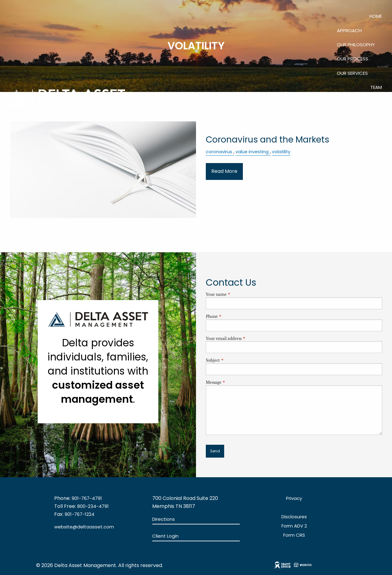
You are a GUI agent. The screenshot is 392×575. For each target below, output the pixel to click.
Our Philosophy (356, 45)
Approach (349, 30)
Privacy (294, 498)
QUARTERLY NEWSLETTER (350, 105)
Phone (232, 316)
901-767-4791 (87, 498)
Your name (236, 294)
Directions (164, 519)
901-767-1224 (79, 514)
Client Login (367, 180)
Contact (371, 152)
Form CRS (294, 535)
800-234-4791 (93, 506)
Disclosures (294, 517)
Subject (233, 360)
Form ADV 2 (294, 526)
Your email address (244, 339)
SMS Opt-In (369, 166)
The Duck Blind (365, 123)
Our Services (352, 73)
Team (376, 87)
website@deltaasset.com (84, 527)
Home (376, 16)
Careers (372, 137)
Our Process (352, 59)
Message (234, 382)
